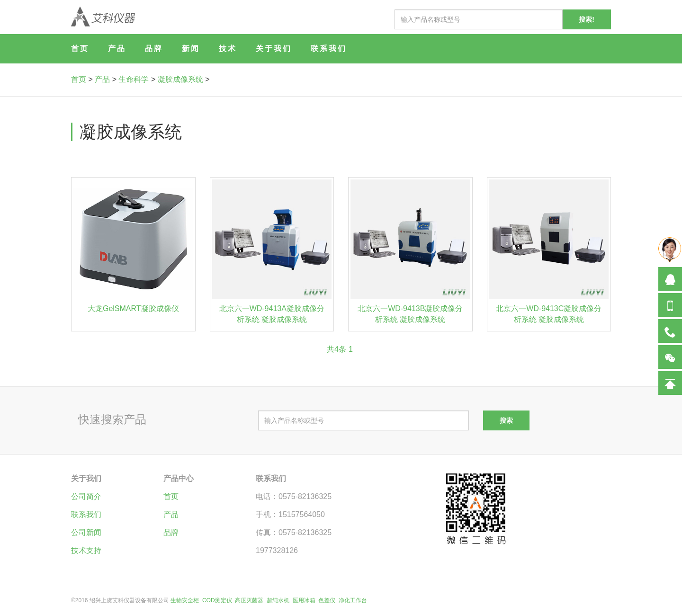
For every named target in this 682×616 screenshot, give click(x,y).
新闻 (191, 49)
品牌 (154, 49)
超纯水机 (278, 600)
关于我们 (274, 49)
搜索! (587, 19)
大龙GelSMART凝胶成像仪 (133, 308)
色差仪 (327, 600)
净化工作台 (353, 600)
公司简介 (86, 496)
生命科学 (134, 79)
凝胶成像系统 (180, 79)
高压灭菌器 (249, 600)
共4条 (337, 349)
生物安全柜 (185, 600)
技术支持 (86, 550)
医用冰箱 (304, 600)
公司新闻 (86, 532)
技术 (228, 49)
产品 (117, 49)
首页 (80, 49)
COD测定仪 (217, 600)
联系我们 (329, 49)
